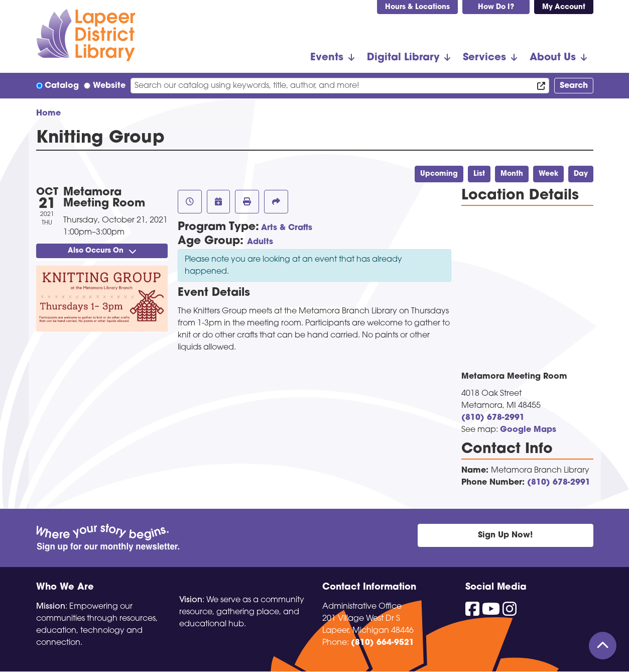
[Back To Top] (603, 646)
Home (48, 114)
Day (581, 174)
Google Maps (528, 430)
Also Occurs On (102, 251)
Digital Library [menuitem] (403, 58)
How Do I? (496, 7)
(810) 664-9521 (383, 643)
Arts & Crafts (287, 228)
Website (109, 86)
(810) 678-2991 (493, 418)
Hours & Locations (417, 7)
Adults (260, 242)
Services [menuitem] (484, 58)
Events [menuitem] (327, 58)
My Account (564, 7)
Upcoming (439, 174)
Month (512, 174)
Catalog (62, 86)
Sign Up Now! (505, 535)
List (479, 174)
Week (548, 174)
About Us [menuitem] (553, 58)
